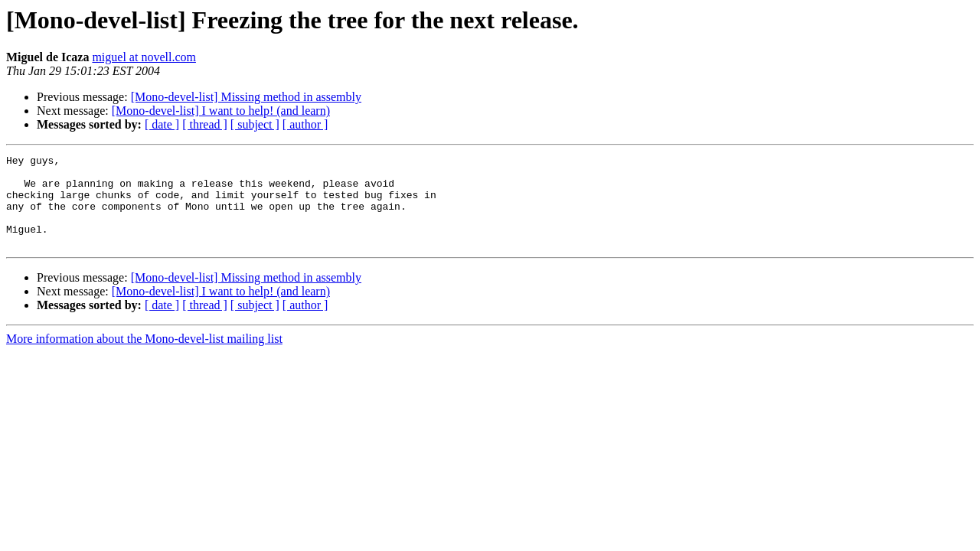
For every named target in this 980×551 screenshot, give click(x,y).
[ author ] (305, 124)
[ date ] (162, 124)
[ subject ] (255, 124)
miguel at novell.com (144, 57)
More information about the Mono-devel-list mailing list (144, 357)
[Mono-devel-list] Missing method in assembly (246, 97)
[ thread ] (205, 124)
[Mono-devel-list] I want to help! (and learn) (221, 111)
